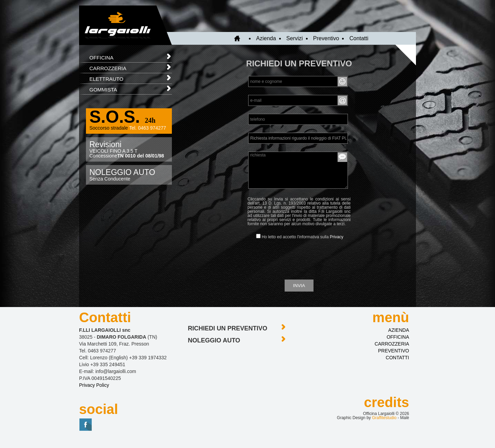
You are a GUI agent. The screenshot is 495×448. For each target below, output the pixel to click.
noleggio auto (237, 339)
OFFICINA (131, 56)
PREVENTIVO (394, 351)
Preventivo (326, 38)
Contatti (359, 38)
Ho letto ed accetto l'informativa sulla (300, 237)
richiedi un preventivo (237, 327)
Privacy (337, 237)
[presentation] (299, 259)
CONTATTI (397, 358)
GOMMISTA (131, 88)
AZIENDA (399, 330)
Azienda (266, 38)
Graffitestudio (384, 418)
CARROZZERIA (131, 67)
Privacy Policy (94, 385)
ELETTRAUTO (131, 78)
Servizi (295, 38)
